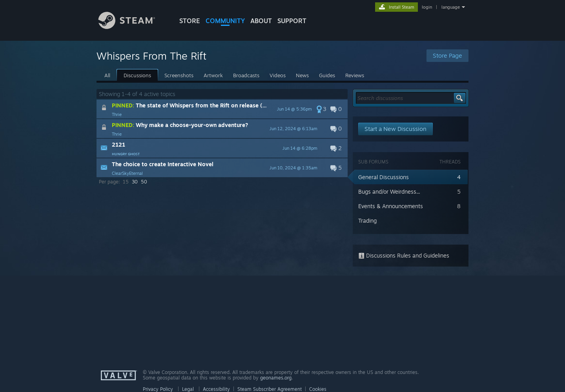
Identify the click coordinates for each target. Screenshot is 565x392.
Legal (188, 389)
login (427, 7)
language (451, 7)
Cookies (318, 389)
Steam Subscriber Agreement (270, 389)
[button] (222, 109)
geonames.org (276, 378)
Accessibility (216, 389)
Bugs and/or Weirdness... (389, 191)
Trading (367, 220)
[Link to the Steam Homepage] (133, 27)
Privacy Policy (158, 389)
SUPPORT (292, 21)
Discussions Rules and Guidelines (404, 255)
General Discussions (384, 177)
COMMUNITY (225, 21)
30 (135, 182)
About (261, 21)
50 (144, 182)
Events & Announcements (391, 206)
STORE (190, 21)
